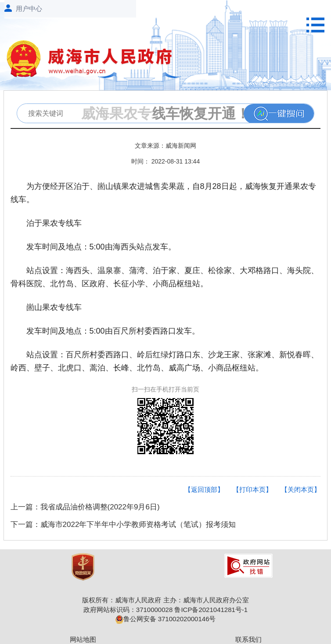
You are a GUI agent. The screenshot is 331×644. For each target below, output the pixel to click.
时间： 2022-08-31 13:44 (165, 161)
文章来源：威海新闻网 (165, 146)
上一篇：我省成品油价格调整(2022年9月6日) (85, 507)
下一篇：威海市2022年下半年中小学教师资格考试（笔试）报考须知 (123, 525)
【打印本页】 (252, 489)
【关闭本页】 (301, 489)
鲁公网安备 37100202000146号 (166, 619)
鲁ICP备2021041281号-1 (211, 610)
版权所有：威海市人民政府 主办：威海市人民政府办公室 (165, 600)
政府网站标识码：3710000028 (128, 610)
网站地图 (83, 639)
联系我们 (248, 639)
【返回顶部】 (204, 489)
